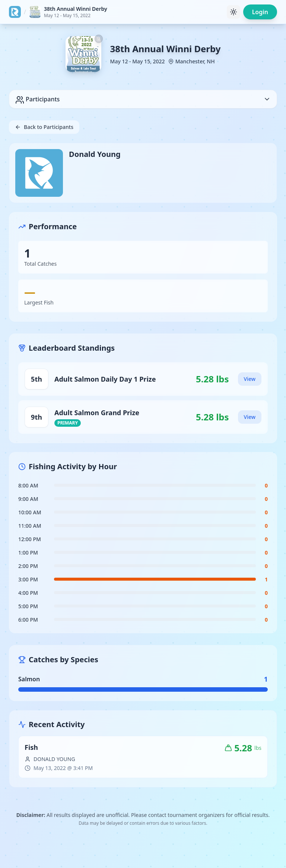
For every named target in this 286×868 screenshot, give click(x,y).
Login (260, 12)
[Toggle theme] (233, 12)
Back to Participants (44, 127)
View (250, 379)
